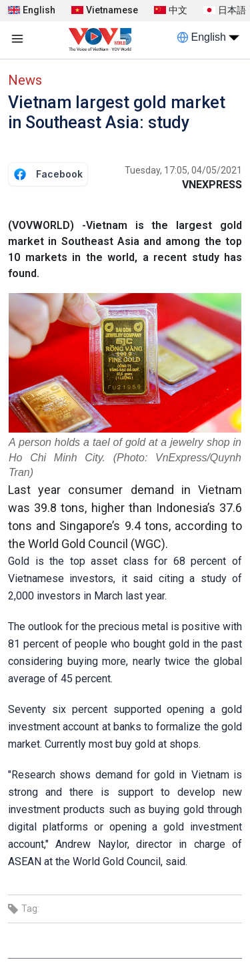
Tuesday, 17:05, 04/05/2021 (183, 170)
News (25, 80)
